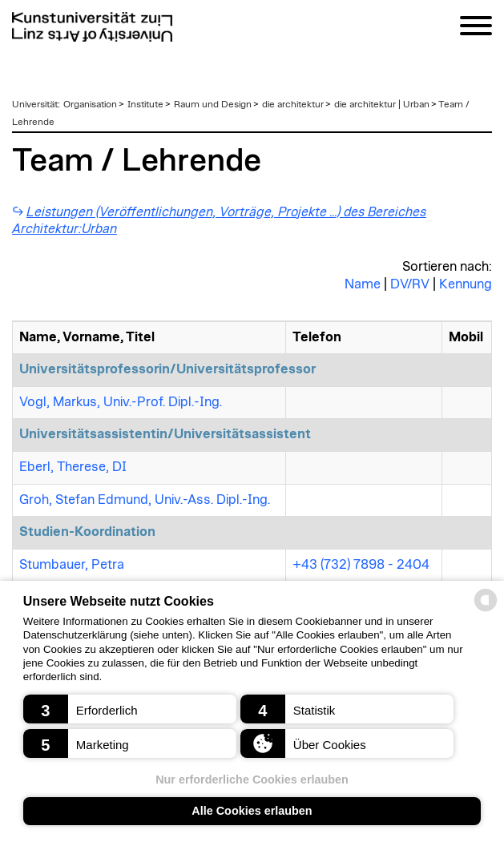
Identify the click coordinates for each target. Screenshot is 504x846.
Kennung (466, 284)
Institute (145, 104)
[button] (130, 709)
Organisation (90, 104)
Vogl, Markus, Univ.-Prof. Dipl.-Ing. (121, 402)
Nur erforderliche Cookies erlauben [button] (252, 780)
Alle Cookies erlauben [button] (252, 811)
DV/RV (410, 284)
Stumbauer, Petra (72, 565)
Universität (35, 104)
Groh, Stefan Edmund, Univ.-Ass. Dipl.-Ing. (145, 500)
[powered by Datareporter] (486, 610)
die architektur (293, 104)
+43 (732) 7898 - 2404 (361, 565)
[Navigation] (476, 28)
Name (363, 284)
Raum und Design (213, 104)
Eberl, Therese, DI (73, 467)
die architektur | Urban (382, 104)
